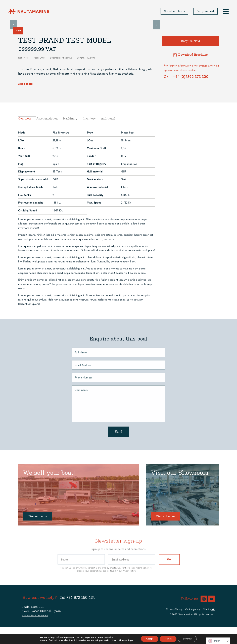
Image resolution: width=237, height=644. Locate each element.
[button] (226, 11)
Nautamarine (185, 629)
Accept (150, 639)
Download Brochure (191, 55)
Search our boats (174, 11)
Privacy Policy (129, 585)
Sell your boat (205, 11)
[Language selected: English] (218, 641)
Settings (187, 639)
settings (129, 640)
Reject (168, 639)
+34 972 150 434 (81, 612)
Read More (25, 84)
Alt (213, 624)
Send (119, 446)
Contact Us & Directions (35, 630)
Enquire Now (191, 41)
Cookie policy (193, 624)
